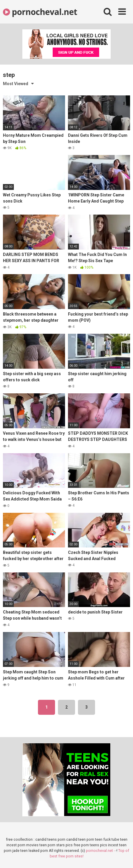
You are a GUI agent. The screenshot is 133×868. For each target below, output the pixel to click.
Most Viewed (16, 84)
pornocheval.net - (101, 851)
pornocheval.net (40, 12)
